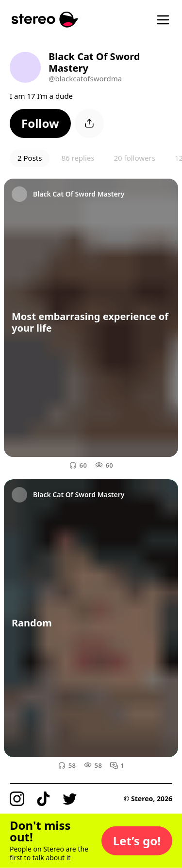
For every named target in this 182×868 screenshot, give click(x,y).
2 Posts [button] (30, 158)
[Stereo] (45, 20)
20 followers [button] (134, 158)
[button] (40, 123)
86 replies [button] (78, 158)
